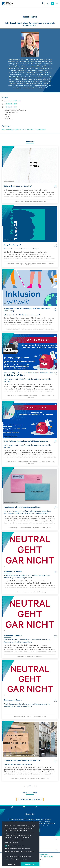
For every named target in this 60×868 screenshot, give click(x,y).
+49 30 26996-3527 (9, 104)
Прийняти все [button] (30, 864)
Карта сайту (48, 857)
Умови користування (41, 854)
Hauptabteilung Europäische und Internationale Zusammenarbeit (24, 130)
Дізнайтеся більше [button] (11, 842)
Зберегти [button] (11, 864)
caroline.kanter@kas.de (11, 101)
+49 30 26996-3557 (9, 107)
